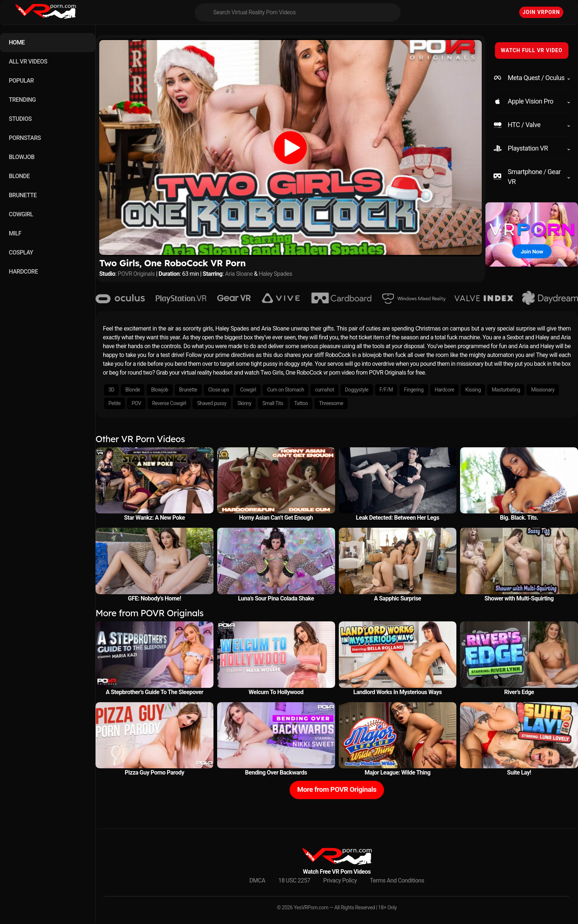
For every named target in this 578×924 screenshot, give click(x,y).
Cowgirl (248, 390)
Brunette (188, 390)
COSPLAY (21, 252)
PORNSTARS (25, 138)
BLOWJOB (22, 157)
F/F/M (386, 390)
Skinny (244, 403)
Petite (114, 403)
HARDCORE (23, 272)
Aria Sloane (239, 274)
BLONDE (19, 176)
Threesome (331, 403)
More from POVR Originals (337, 789)
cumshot (324, 390)
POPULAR (21, 81)
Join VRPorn (541, 12)
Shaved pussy (212, 403)
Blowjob (159, 390)
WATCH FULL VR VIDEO (532, 50)
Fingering (414, 390)
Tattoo (301, 403)
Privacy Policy (340, 880)
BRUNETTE (23, 195)
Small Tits (273, 403)
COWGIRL (21, 214)
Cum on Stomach (286, 390)
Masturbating (506, 390)
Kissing (473, 390)
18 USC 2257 (294, 880)
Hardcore (444, 390)
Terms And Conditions (397, 880)
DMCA (257, 880)
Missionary (543, 390)
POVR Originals (136, 274)
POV (136, 403)
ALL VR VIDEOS (28, 62)
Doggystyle (357, 390)
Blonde (133, 390)
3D (111, 390)
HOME (17, 42)
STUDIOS (20, 119)
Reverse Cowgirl (169, 403)
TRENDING (22, 100)
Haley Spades (275, 274)
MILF (15, 233)
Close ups (219, 390)
